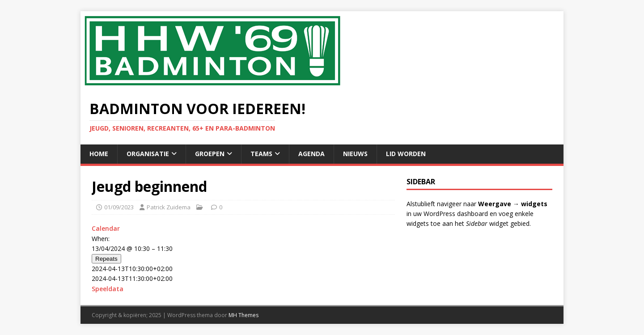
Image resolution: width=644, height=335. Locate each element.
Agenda (311, 154)
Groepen (210, 154)
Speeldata (108, 289)
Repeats (106, 259)
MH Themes (244, 315)
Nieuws (355, 154)
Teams (261, 154)
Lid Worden (406, 154)
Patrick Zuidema (169, 207)
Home (99, 154)
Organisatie (148, 154)
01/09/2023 (119, 207)
